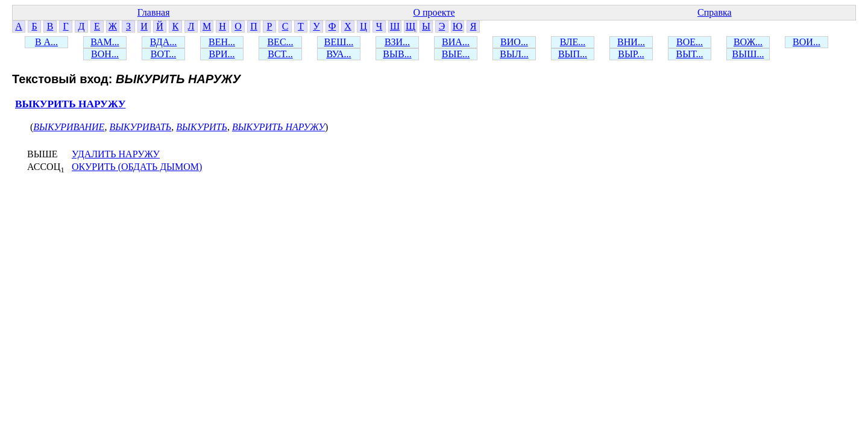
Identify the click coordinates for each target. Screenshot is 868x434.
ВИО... (514, 42)
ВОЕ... (690, 42)
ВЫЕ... (456, 54)
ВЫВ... (397, 54)
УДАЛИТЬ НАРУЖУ (116, 154)
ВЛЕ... (573, 42)
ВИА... (456, 42)
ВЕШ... (339, 42)
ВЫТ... (690, 54)
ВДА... (164, 42)
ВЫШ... (748, 54)
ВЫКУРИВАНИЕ (69, 127)
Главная (154, 12)
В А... (46, 42)
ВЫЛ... (514, 54)
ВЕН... (222, 42)
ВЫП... (573, 54)
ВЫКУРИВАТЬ (140, 127)
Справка (715, 12)
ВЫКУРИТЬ (202, 127)
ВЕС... (280, 42)
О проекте (434, 12)
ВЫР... (631, 54)
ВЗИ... (397, 42)
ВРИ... (222, 54)
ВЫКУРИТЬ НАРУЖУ (70, 104)
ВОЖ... (748, 42)
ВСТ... (280, 54)
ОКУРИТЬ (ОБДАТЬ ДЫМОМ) (137, 167)
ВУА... (338, 54)
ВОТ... (163, 54)
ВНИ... (631, 42)
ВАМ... (105, 42)
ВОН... (105, 54)
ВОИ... (807, 42)
